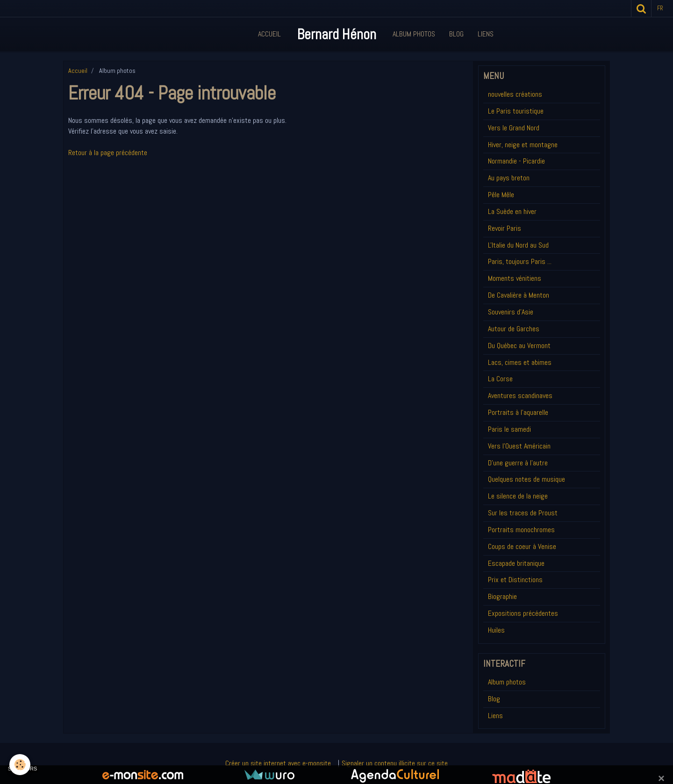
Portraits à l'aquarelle (518, 412)
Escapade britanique (516, 563)
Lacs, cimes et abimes (520, 362)
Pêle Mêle (501, 195)
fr (660, 8)
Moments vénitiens (515, 278)
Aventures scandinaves (520, 396)
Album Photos (414, 34)
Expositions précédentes (523, 613)
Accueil (269, 34)
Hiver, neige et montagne (523, 145)
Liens (486, 34)
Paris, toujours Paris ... (520, 261)
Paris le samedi (509, 429)
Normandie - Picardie (516, 161)
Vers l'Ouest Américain (519, 446)
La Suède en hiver (512, 211)
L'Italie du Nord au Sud (518, 245)
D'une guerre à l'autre (518, 463)
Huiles (496, 630)
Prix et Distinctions (515, 580)
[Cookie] (20, 765)
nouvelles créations (515, 94)
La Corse (500, 379)
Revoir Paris (505, 228)
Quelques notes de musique (526, 479)
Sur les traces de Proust (523, 513)
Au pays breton (509, 178)
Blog (456, 34)
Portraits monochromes (521, 530)
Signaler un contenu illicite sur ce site (395, 763)
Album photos (507, 682)
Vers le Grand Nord (514, 128)
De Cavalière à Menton (519, 295)
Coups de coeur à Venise (522, 546)
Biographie (502, 596)
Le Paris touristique (516, 111)
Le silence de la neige (518, 496)
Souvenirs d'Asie (511, 312)
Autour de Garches (514, 329)
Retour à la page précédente (108, 153)
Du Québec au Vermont (519, 346)
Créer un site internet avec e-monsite (278, 763)
